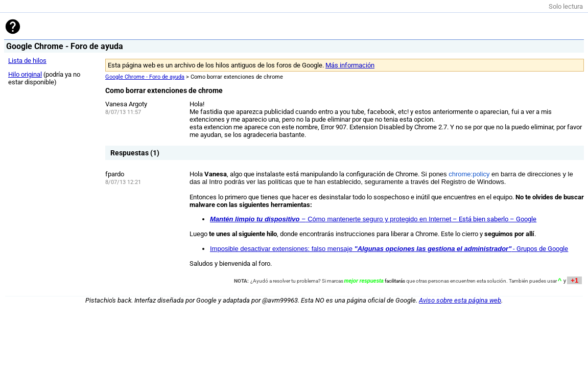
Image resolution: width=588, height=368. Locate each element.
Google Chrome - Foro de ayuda (145, 77)
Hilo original (25, 74)
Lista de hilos (27, 61)
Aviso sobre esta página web (460, 300)
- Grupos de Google (389, 249)
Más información (350, 65)
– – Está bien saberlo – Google (373, 219)
